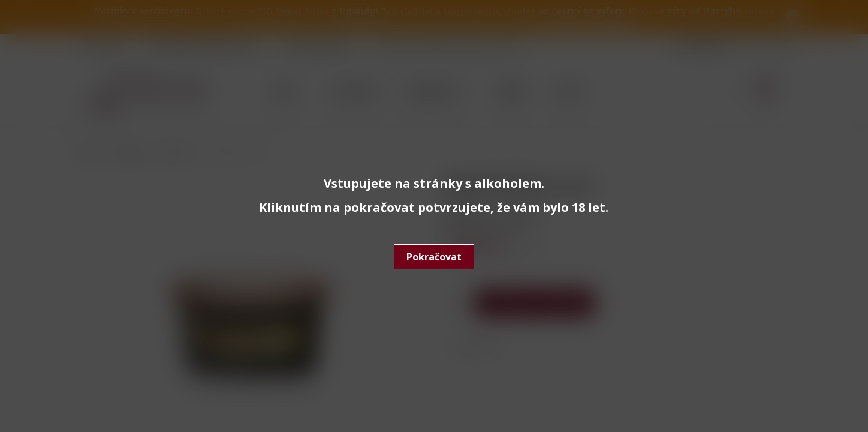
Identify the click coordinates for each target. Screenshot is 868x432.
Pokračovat (434, 257)
